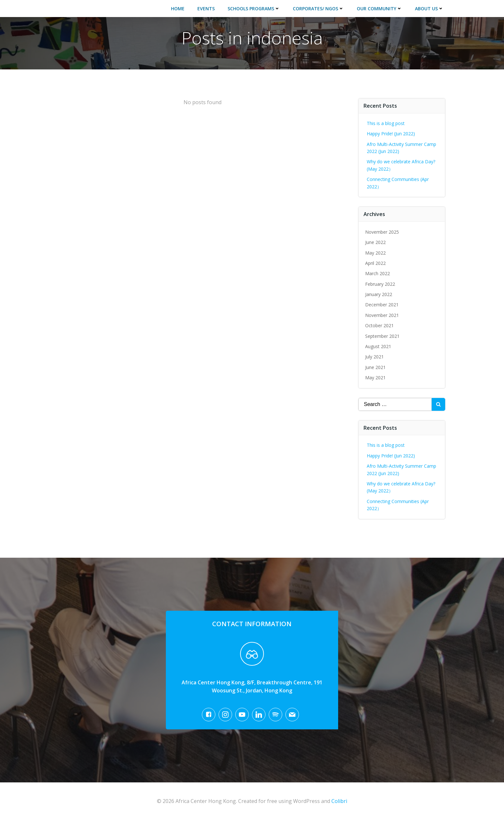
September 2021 (382, 336)
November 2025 (382, 232)
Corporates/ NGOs (318, 9)
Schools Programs (254, 9)
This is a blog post (386, 123)
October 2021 (379, 325)
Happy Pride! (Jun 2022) (391, 134)
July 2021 (374, 357)
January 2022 (379, 294)
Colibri (339, 801)
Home (178, 9)
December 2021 (382, 305)
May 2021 (375, 378)
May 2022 (375, 253)
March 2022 (378, 273)
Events (206, 9)
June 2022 (375, 242)
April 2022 (375, 263)
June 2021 (375, 367)
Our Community (379, 9)
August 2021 (378, 346)
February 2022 (380, 284)
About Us (429, 9)
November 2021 (382, 315)
